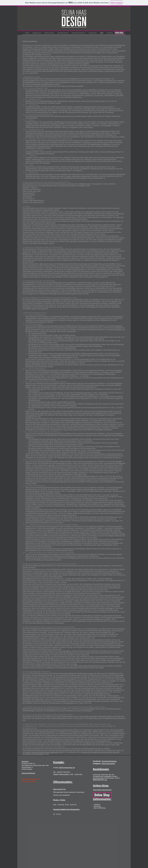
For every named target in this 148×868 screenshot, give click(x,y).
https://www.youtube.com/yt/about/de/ (103, 645)
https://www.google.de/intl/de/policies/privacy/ (90, 666)
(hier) (34, 781)
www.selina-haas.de (36, 202)
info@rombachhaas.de (36, 201)
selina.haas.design (108, 764)
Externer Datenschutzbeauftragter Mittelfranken (42, 752)
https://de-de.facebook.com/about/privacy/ (79, 616)
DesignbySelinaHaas (109, 761)
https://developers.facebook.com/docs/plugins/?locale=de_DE (45, 592)
